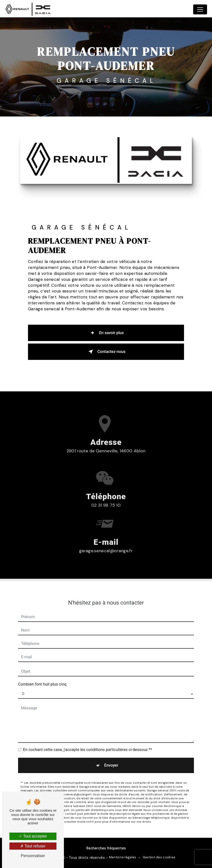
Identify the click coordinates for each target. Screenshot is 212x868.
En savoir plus (106, 333)
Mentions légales (123, 857)
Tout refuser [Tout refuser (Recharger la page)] (33, 846)
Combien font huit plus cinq (42, 667)
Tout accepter (33, 836)
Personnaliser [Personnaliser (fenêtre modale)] (33, 856)
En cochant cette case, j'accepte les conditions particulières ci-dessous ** (88, 733)
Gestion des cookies (159, 857)
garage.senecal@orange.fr (106, 534)
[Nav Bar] (200, 9)
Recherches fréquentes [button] (106, 848)
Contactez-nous (106, 352)
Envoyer (111, 748)
